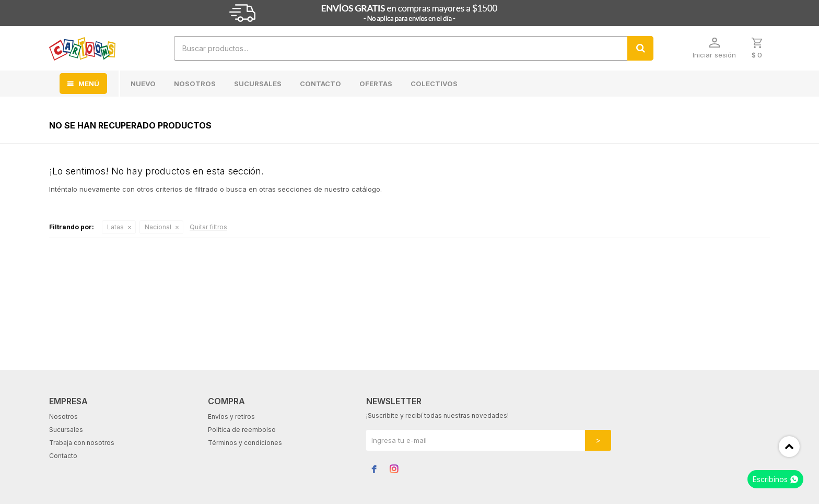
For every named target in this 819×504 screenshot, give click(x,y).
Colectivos (434, 84)
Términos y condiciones (245, 443)
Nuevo (143, 84)
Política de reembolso (242, 430)
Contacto (320, 84)
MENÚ (89, 84)
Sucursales (258, 84)
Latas (115, 227)
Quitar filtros (208, 227)
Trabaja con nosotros (82, 443)
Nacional (158, 227)
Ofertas (376, 84)
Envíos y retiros (231, 417)
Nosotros (195, 84)
